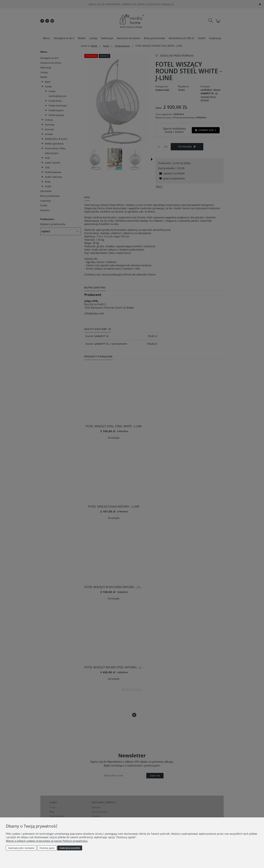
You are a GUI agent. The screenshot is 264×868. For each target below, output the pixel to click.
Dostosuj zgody (47, 848)
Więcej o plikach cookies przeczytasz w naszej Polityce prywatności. (47, 841)
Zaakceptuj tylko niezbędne (21, 848)
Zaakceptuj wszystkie (70, 848)
